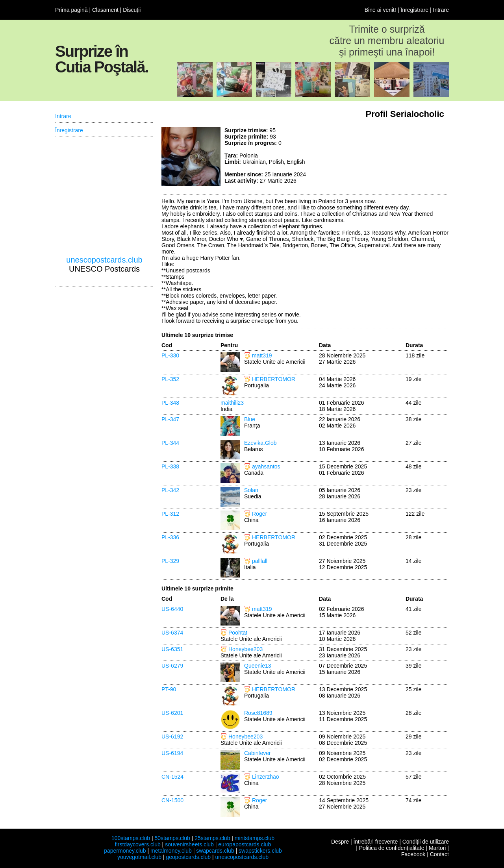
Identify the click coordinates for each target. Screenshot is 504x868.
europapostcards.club (245, 844)
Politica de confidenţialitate (392, 848)
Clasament (105, 10)
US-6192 (172, 737)
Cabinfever (258, 753)
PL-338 (170, 466)
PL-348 (170, 403)
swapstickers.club (260, 851)
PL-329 (170, 561)
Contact (439, 854)
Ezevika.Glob (260, 443)
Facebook (413, 854)
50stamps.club (172, 838)
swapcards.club (215, 851)
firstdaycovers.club (138, 844)
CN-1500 (172, 800)
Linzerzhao (266, 777)
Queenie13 (258, 666)
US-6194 (172, 753)
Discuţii (132, 10)
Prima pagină (71, 10)
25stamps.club (212, 838)
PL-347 (170, 419)
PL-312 (170, 514)
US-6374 (172, 633)
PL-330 (170, 355)
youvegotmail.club (139, 857)
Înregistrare (414, 10)
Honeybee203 (246, 649)
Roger (259, 514)
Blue (250, 419)
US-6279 (172, 666)
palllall (260, 561)
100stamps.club (131, 838)
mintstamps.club (255, 838)
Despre (340, 842)
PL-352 (170, 379)
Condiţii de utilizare (426, 842)
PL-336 (170, 537)
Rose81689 (258, 713)
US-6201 (172, 713)
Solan (251, 490)
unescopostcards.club (104, 260)
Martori (437, 848)
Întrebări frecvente (375, 842)
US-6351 (172, 649)
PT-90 (169, 689)
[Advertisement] (390, 157)
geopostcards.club (189, 857)
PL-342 (170, 490)
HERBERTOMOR (274, 379)
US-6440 (172, 609)
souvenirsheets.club (189, 844)
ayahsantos (266, 466)
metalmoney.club (171, 851)
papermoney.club (125, 851)
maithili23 (232, 403)
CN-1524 (172, 777)
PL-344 (170, 443)
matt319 (262, 355)
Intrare (441, 10)
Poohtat (238, 633)
